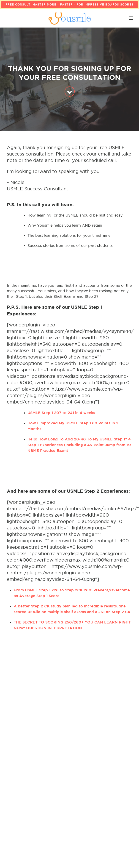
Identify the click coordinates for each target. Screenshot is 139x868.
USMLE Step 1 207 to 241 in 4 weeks (61, 413)
